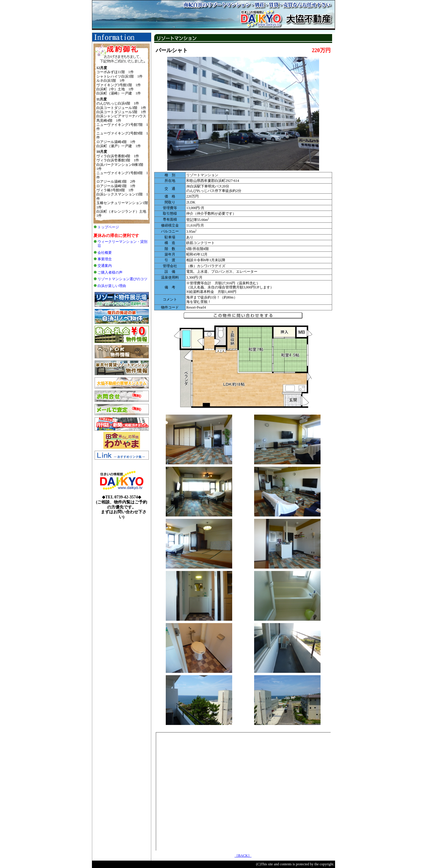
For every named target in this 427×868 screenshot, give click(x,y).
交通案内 (105, 266)
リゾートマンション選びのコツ (122, 279)
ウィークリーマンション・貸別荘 (122, 244)
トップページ (108, 227)
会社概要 (105, 253)
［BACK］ (243, 856)
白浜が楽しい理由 (112, 286)
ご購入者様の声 (110, 272)
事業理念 (105, 259)
